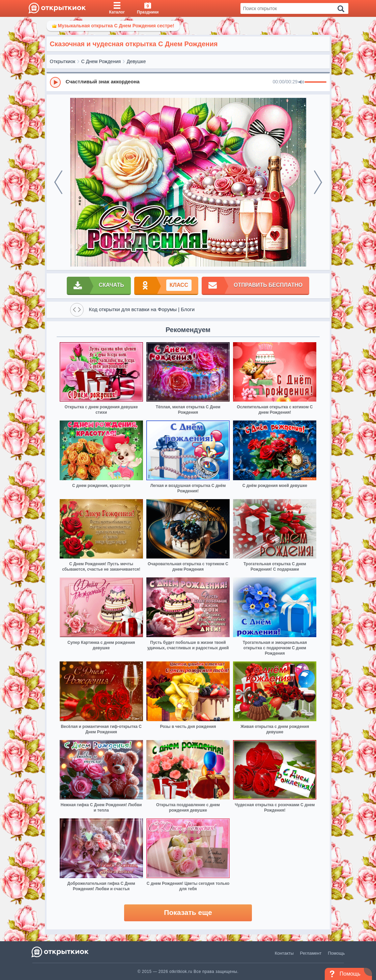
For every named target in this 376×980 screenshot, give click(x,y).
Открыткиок (63, 61)
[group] (188, 82)
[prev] (58, 182)
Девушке (136, 61)
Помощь (336, 953)
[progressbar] (315, 82)
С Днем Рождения (101, 61)
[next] (318, 182)
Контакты (284, 953)
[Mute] (301, 82)
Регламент (311, 953)
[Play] (55, 82)
